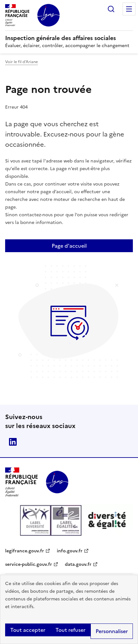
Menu (129, 9)
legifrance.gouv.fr (25, 551)
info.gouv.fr (70, 551)
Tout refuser (70, 630)
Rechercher (111, 9)
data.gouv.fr (78, 564)
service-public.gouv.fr (29, 564)
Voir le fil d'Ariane (22, 62)
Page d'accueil (69, 246)
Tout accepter (28, 630)
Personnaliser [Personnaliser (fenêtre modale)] (112, 631)
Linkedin (13, 442)
